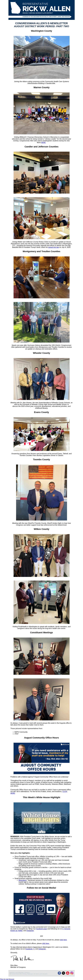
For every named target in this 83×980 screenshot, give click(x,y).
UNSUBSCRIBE (19, 973)
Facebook (29, 949)
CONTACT (27, 973)
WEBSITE (12, 973)
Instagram (30, 931)
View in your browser (7, 979)
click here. (46, 943)
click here (63, 940)
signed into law (53, 247)
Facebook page (41, 929)
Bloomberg (23, 880)
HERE (43, 143)
